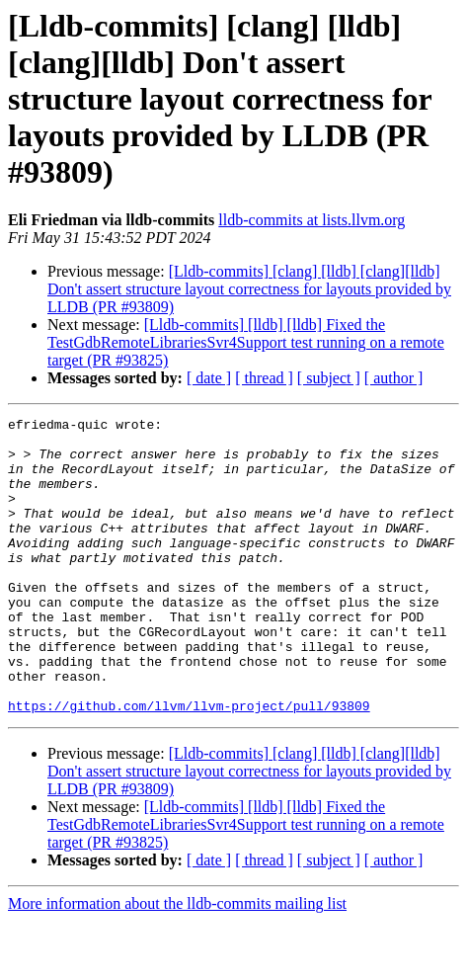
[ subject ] (329, 378)
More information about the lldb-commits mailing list (177, 963)
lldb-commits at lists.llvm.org (311, 220)
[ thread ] (264, 378)
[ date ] (209, 378)
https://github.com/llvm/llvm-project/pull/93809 (189, 765)
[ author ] (394, 378)
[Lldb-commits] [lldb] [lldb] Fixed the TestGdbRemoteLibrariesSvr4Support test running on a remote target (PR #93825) (246, 342)
